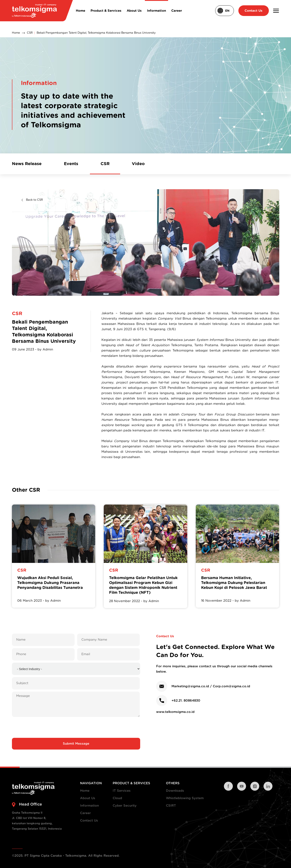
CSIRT (171, 806)
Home (16, 33)
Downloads (175, 791)
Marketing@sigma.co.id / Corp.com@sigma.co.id (211, 686)
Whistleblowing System (185, 798)
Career (85, 813)
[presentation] (76, 727)
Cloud (117, 798)
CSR (30, 33)
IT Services (122, 791)
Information (89, 806)
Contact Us (89, 821)
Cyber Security (125, 806)
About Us (88, 798)
